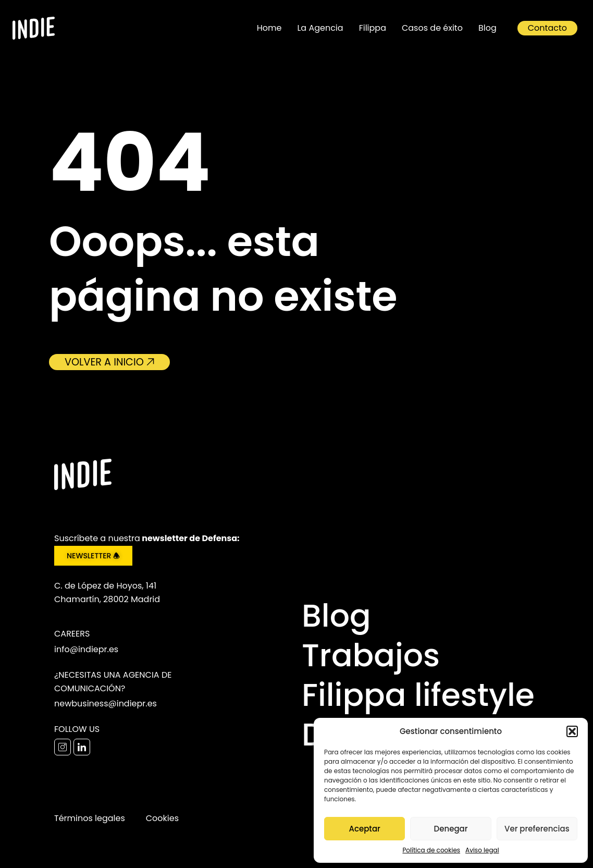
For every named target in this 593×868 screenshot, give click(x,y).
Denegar (451, 829)
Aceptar (364, 829)
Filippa (373, 28)
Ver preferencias (537, 829)
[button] (572, 731)
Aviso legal (482, 850)
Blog (487, 28)
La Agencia (320, 28)
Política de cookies (431, 850)
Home (269, 28)
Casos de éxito (432, 28)
